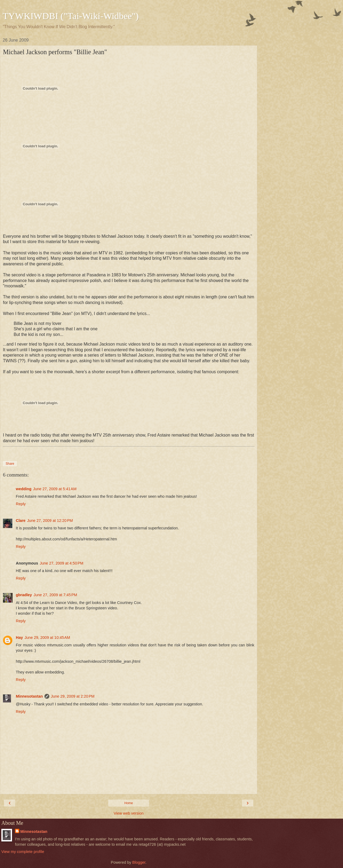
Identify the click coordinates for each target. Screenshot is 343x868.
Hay (19, 638)
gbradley (24, 595)
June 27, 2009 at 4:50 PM (61, 563)
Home (129, 803)
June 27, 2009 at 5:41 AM (55, 489)
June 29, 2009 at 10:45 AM (47, 638)
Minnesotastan (29, 696)
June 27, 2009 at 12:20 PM (50, 521)
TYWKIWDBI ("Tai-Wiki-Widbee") (71, 16)
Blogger (139, 862)
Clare (21, 521)
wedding (24, 489)
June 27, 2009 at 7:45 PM (55, 595)
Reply (21, 504)
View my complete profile (23, 852)
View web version (129, 813)
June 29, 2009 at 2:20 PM (73, 696)
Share (10, 464)
